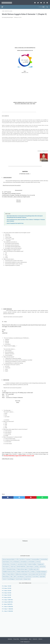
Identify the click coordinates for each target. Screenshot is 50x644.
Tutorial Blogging (11, 579)
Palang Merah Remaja (11, 569)
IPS (11, 561)
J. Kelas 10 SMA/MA (8, 606)
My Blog (37, 566)
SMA (11, 576)
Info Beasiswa (16, 561)
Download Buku (44, 559)
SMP (15, 576)
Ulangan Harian (27, 579)
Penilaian (33, 571)
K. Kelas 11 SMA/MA (8, 609)
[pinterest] (47, 2)
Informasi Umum (6, 564)
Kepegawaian (41, 564)
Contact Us (35, 639)
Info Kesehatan (24, 561)
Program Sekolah (10, 574)
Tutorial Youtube (19, 579)
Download (28, 559)
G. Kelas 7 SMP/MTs (8, 600)
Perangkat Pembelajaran (41, 571)
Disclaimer (10, 639)
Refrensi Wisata (6, 576)
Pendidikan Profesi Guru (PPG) (9, 571)
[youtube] (41, 2)
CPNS (17, 559)
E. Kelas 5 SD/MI (7, 595)
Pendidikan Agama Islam (34, 569)
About (30, 639)
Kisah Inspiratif (6, 566)
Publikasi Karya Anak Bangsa (21, 574)
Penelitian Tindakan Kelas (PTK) (23, 571)
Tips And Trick (28, 576)
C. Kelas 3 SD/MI (7, 590)
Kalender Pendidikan (32, 564)
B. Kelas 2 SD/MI (7, 588)
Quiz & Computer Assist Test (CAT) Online (37, 574)
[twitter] (37, 2)
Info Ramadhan (32, 561)
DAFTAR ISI (22, 559)
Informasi (38, 561)
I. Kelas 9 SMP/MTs (8, 604)
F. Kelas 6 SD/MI (7, 597)
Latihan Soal (13, 566)
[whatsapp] (42, 496)
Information (13, 564)
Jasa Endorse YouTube (22, 564)
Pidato (4, 574)
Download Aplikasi (36, 559)
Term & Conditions (24, 639)
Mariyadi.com (27, 642)
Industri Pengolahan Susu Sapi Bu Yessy (15, 222)
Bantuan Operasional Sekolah (9, 559)
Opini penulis (42, 566)
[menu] (3, 6)
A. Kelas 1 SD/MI (7, 586)
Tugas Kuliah (42, 576)
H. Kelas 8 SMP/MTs (8, 602)
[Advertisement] (25, 31)
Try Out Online (35, 576)
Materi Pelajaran (30, 566)
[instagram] (44, 2)
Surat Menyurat (21, 576)
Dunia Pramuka (6, 561)
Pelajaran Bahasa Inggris (22, 569)
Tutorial (4, 579)
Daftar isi (40, 639)
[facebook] (34, 2)
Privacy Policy (16, 639)
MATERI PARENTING (21, 566)
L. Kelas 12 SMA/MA (8, 611)
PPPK (4, 569)
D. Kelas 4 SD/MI (7, 593)
